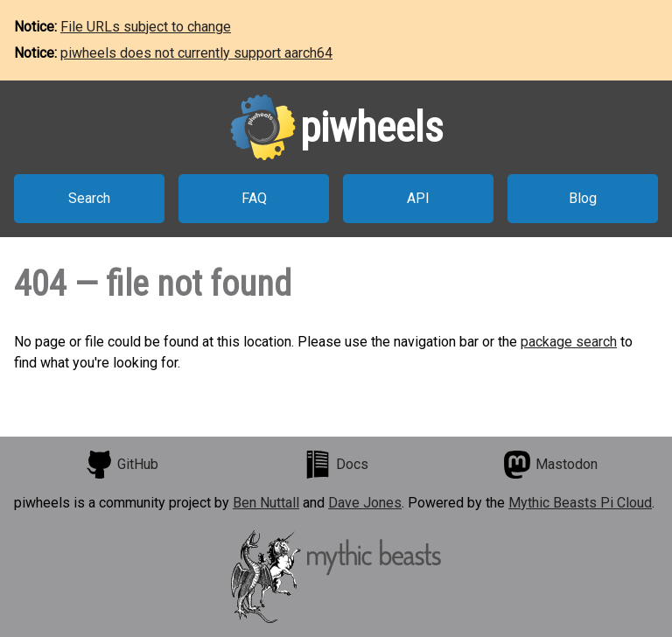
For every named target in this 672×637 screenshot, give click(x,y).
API (418, 198)
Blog (583, 198)
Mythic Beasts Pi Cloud (580, 503)
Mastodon (550, 465)
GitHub (122, 465)
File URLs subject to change (146, 27)
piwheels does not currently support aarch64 (196, 53)
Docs (336, 465)
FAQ (254, 198)
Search (89, 198)
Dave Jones (365, 503)
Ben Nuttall (266, 503)
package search (569, 342)
